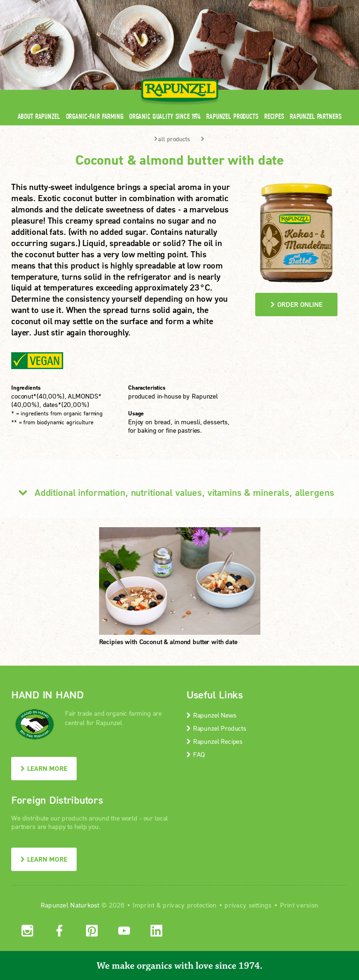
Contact (269, 6)
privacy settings (248, 905)
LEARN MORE (44, 768)
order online (297, 304)
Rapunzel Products (232, 116)
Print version (299, 905)
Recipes (274, 116)
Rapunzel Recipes (215, 741)
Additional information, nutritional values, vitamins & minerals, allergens (173, 492)
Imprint (144, 905)
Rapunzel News (212, 715)
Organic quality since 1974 (165, 116)
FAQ (196, 754)
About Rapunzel (39, 116)
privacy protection (190, 905)
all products (172, 139)
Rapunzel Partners (316, 116)
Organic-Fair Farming (95, 116)
